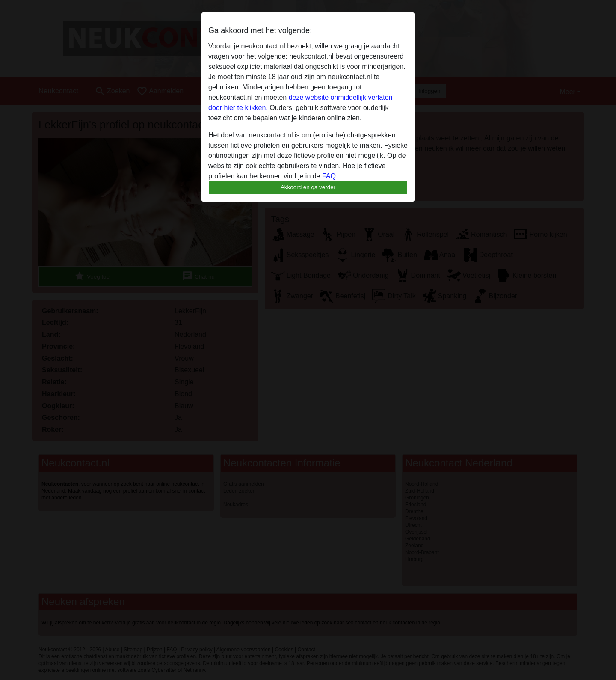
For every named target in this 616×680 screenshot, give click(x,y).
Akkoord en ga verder (308, 187)
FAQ (329, 176)
